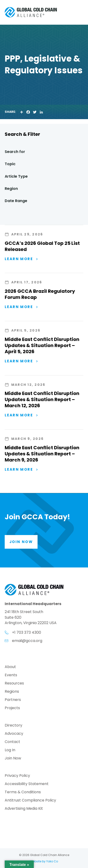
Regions (12, 692)
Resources (14, 684)
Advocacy (14, 734)
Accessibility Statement (27, 784)
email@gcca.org (27, 641)
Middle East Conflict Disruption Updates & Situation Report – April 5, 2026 (42, 345)
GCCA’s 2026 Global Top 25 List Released (42, 246)
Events (11, 675)
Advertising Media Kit (24, 809)
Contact (12, 742)
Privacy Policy (17, 776)
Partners (13, 700)
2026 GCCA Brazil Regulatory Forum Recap (40, 294)
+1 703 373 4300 (27, 632)
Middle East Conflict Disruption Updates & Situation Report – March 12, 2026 (42, 399)
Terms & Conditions (23, 792)
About (10, 667)
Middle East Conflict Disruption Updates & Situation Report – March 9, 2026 (42, 454)
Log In (10, 750)
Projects (12, 708)
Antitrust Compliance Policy (30, 801)
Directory (13, 726)
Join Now (13, 759)
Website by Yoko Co (44, 861)
